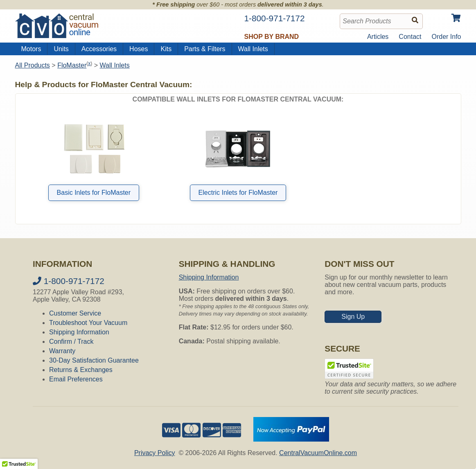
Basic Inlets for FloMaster (94, 193)
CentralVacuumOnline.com (318, 453)
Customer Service (75, 313)
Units (61, 49)
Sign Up (353, 317)
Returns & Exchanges (81, 370)
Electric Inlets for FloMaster (238, 193)
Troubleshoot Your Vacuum (88, 323)
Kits (166, 49)
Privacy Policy (155, 453)
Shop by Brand (272, 37)
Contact (410, 37)
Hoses (139, 49)
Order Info (446, 37)
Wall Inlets (253, 49)
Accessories (99, 49)
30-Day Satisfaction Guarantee (94, 360)
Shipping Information (79, 332)
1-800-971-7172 (69, 281)
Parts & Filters (205, 49)
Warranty (62, 351)
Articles (378, 37)
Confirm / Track (71, 342)
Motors (31, 49)
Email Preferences (76, 379)
